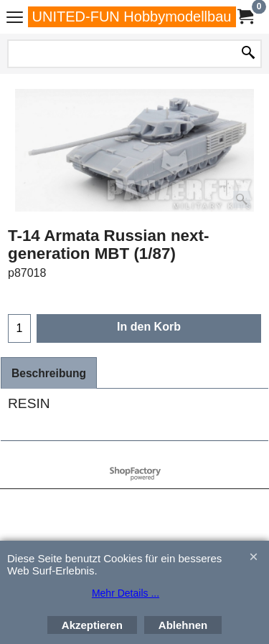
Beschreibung (49, 373)
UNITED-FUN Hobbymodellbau (132, 16)
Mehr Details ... (126, 593)
